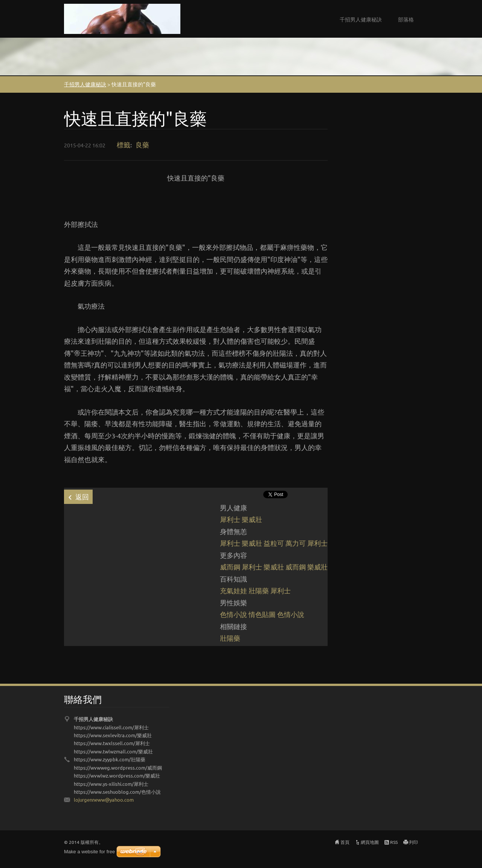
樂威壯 (252, 519)
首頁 (345, 842)
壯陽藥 (259, 590)
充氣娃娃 (233, 590)
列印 (413, 842)
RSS (394, 842)
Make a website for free (89, 852)
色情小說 (233, 614)
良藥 (142, 145)
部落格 (406, 19)
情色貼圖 (262, 614)
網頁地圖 (370, 842)
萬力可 (296, 543)
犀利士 (230, 519)
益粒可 (274, 543)
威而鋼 (230, 567)
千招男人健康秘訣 (361, 19)
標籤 (124, 145)
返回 (82, 497)
